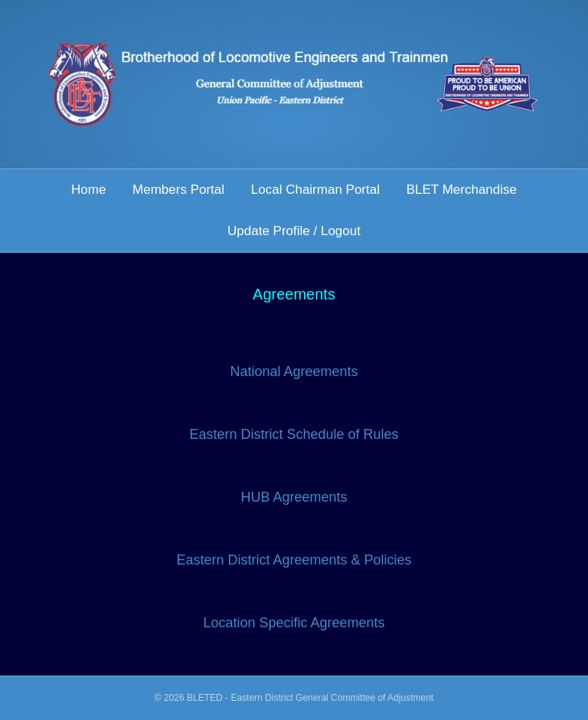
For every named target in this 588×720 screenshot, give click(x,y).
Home (88, 190)
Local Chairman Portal (315, 190)
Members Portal (178, 190)
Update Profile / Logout (294, 231)
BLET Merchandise (462, 190)
